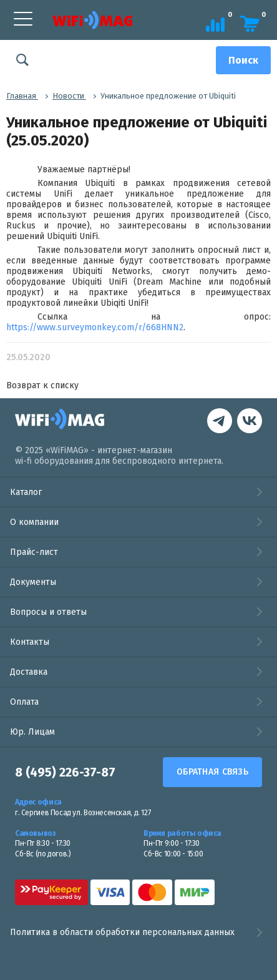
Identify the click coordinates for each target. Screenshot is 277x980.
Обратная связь (212, 772)
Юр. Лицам (32, 732)
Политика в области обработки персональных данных (138, 933)
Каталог (26, 492)
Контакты (30, 642)
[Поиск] (243, 60)
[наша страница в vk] (220, 422)
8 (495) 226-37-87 (65, 772)
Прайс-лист (34, 552)
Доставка (29, 672)
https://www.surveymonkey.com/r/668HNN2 (95, 327)
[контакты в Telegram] (250, 422)
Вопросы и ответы (48, 612)
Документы (33, 582)
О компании (34, 522)
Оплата (24, 702)
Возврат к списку (42, 385)
